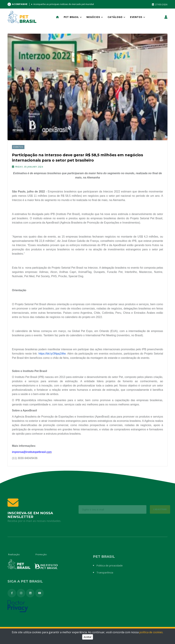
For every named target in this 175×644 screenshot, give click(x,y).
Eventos (136, 17)
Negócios (93, 17)
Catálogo (115, 17)
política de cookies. (151, 632)
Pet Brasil (71, 17)
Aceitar (88, 637)
